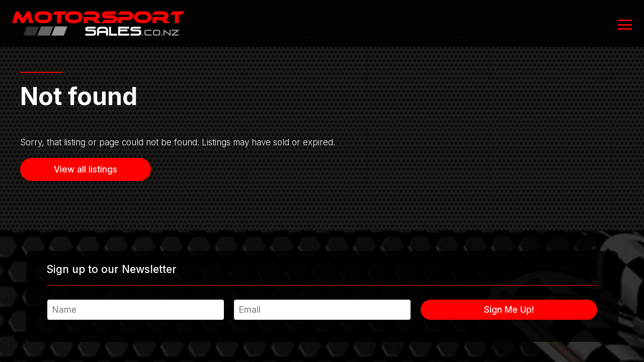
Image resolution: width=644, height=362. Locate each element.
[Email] (322, 310)
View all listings (86, 169)
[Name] (136, 310)
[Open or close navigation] (625, 25)
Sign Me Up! (509, 310)
